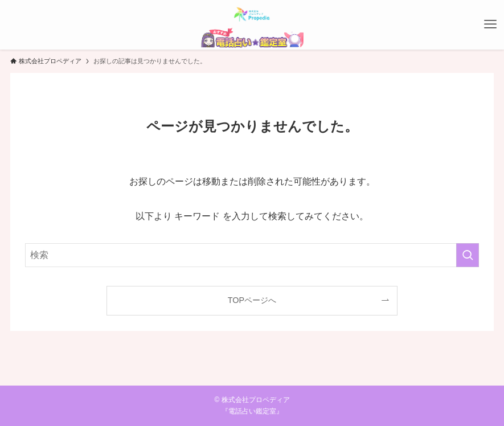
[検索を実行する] (468, 255)
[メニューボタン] (490, 24)
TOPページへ (252, 300)
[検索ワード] (252, 255)
